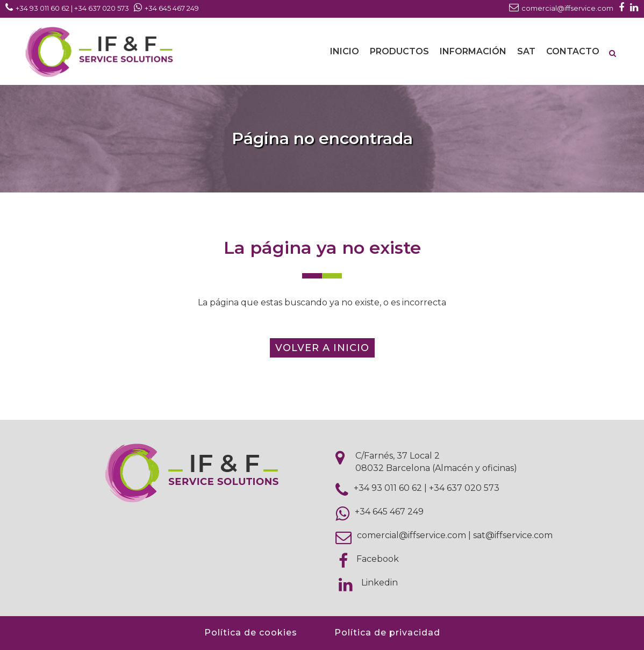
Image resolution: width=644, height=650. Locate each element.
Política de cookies (251, 633)
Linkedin (380, 583)
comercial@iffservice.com (412, 535)
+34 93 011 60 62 (388, 488)
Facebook (378, 559)
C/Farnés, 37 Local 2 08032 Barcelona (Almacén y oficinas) (436, 462)
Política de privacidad (387, 633)
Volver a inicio (322, 348)
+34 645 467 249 (389, 512)
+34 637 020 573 (464, 488)
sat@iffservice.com (513, 535)
